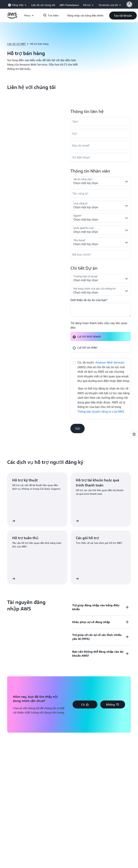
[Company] (101, 193)
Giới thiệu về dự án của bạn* (89, 300)
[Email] (101, 145)
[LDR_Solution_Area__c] (101, 279)
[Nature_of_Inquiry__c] (101, 291)
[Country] (101, 230)
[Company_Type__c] (101, 206)
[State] (101, 242)
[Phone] (101, 157)
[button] (123, 16)
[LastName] (101, 134)
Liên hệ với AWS (16, 44)
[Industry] (101, 218)
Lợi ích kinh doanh (87, 337)
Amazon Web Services (110, 363)
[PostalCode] (101, 254)
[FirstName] (101, 122)
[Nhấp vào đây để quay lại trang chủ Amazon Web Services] (12, 18)
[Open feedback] (134, 434)
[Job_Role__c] (101, 181)
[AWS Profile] (129, 4)
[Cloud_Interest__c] (101, 310)
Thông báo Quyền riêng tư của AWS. (101, 412)
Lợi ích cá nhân (85, 348)
